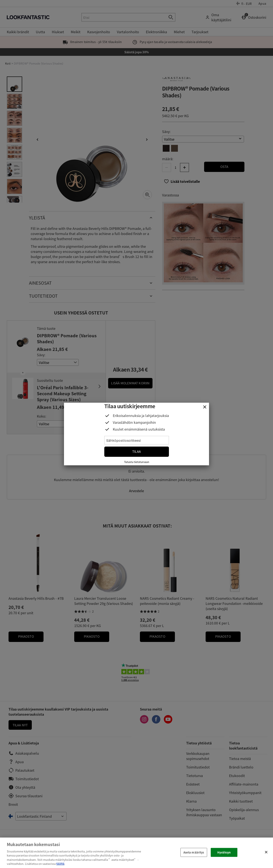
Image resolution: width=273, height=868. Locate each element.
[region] (136, 853)
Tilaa (136, 451)
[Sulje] (205, 407)
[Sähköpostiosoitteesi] (137, 440)
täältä (60, 864)
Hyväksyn (224, 852)
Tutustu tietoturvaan (137, 462)
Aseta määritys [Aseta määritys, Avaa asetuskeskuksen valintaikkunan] (194, 852)
